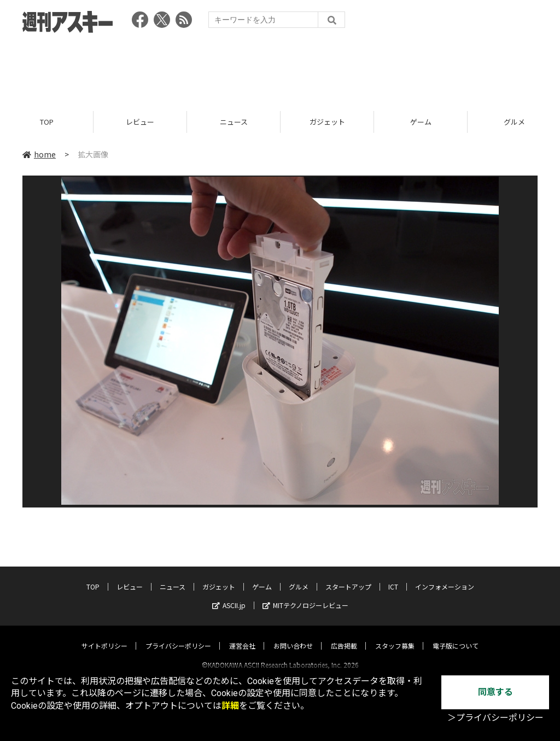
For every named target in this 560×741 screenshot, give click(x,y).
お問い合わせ (293, 636)
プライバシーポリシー (178, 636)
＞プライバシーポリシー (495, 718)
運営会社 (242, 636)
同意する (495, 692)
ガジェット (327, 122)
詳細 (230, 706)
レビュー (140, 122)
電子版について (456, 636)
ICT (393, 577)
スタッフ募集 (395, 636)
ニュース (234, 122)
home (39, 154)
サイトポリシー (104, 636)
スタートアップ (348, 577)
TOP (47, 122)
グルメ (299, 577)
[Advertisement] (280, 68)
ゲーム (421, 122)
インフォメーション (445, 577)
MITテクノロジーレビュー (305, 595)
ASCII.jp (229, 595)
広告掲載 (344, 636)
